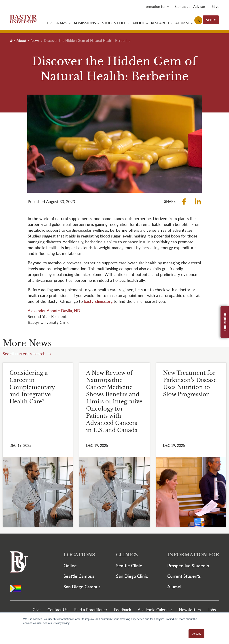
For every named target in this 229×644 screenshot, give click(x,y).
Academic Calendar (155, 610)
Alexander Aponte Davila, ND (54, 311)
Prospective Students (188, 566)
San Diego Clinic (132, 577)
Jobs (212, 610)
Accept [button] (196, 634)
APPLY (211, 20)
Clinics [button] (127, 556)
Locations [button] (79, 556)
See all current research (25, 354)
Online (70, 566)
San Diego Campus (82, 587)
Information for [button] (154, 7)
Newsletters (190, 610)
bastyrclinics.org (98, 302)
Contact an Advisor (190, 7)
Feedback (123, 610)
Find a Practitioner (91, 610)
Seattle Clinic (129, 566)
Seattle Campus (79, 577)
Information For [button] (193, 556)
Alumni (174, 587)
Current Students (184, 577)
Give (216, 7)
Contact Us (57, 610)
